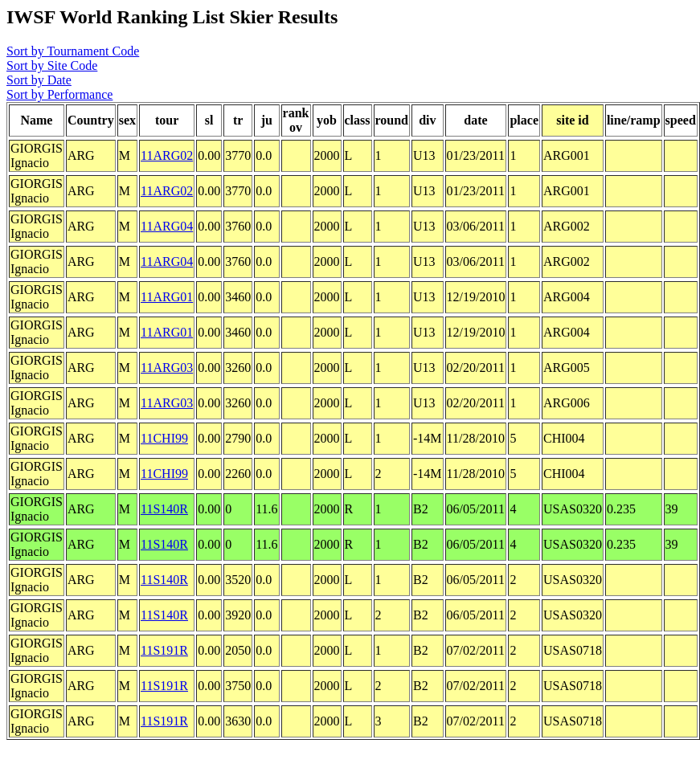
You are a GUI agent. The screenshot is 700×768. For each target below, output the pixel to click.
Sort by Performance (59, 94)
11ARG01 (167, 297)
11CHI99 (164, 438)
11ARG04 (167, 226)
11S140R (164, 509)
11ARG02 (167, 155)
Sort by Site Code (52, 65)
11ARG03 (167, 368)
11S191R (164, 650)
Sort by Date (39, 80)
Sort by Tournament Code (73, 51)
